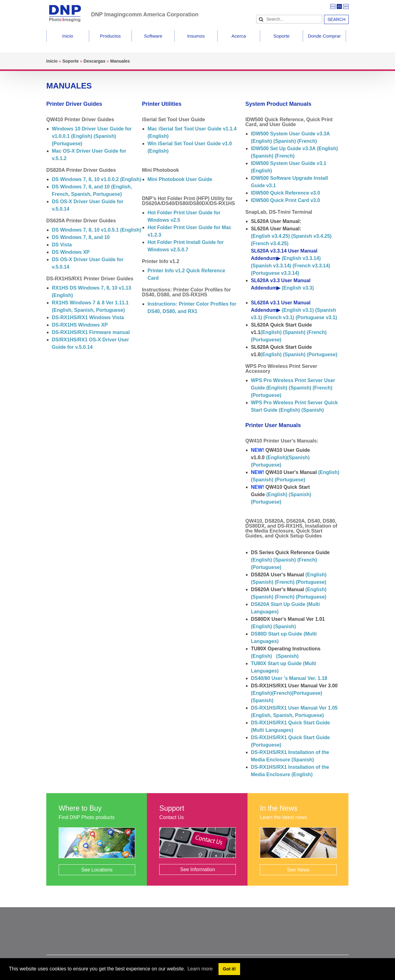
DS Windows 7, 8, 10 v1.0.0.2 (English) (97, 179)
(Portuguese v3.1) (316, 317)
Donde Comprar (324, 36)
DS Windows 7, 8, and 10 (81, 237)
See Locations (97, 870)
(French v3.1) (279, 317)
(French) (306, 141)
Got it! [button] (229, 969)
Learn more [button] (200, 969)
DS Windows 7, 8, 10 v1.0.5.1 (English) (97, 230)
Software (153, 36)
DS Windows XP (71, 252)
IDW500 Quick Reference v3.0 (285, 193)
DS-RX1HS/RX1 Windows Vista (88, 317)
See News (298, 870)
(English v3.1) (298, 310)
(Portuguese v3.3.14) (275, 273)
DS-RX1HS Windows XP (80, 325)
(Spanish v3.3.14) (271, 266)
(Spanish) (104, 136)
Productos (110, 36)
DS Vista (62, 245)
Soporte (282, 36)
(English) (271, 332)
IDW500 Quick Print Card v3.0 (285, 200)
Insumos (196, 36)
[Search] (289, 19)
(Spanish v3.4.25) (312, 236)
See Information (198, 869)
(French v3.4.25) (270, 243)
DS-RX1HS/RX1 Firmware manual (91, 332)
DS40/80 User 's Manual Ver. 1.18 (289, 678)
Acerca (239, 36)
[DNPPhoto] (69, 11)
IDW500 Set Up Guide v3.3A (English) (294, 148)
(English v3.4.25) (270, 236)
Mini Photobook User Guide (180, 179)
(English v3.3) (298, 288)
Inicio (68, 36)
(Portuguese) (67, 144)
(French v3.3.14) (311, 266)
